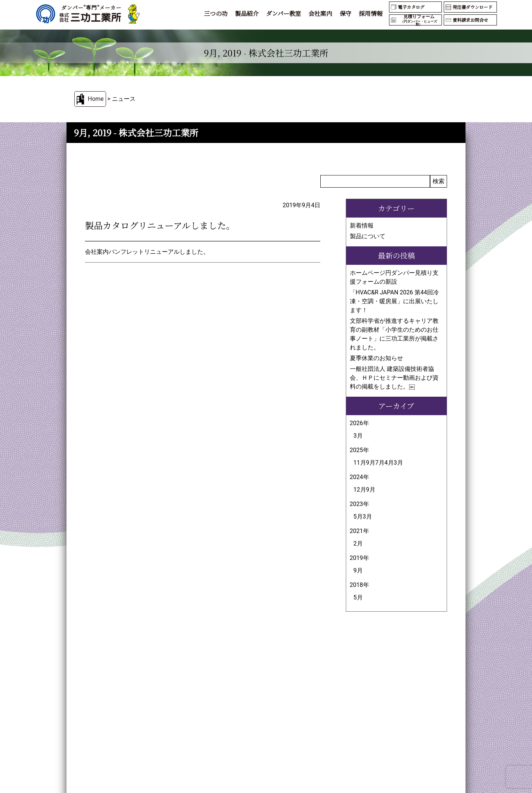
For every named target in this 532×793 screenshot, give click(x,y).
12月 (360, 490)
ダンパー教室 (284, 13)
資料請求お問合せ (470, 20)
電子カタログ (411, 7)
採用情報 (371, 13)
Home (96, 99)
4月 (389, 463)
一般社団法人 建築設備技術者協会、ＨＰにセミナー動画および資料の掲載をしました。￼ (394, 378)
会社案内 (320, 13)
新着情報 (362, 225)
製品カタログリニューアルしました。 (160, 225)
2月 (358, 544)
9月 (371, 463)
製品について (368, 236)
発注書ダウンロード (473, 7)
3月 (358, 436)
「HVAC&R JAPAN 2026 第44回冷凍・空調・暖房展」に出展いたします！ (394, 301)
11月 (360, 463)
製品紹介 (247, 13)
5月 (358, 517)
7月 (380, 463)
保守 (345, 13)
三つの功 (216, 13)
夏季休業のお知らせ (376, 358)
